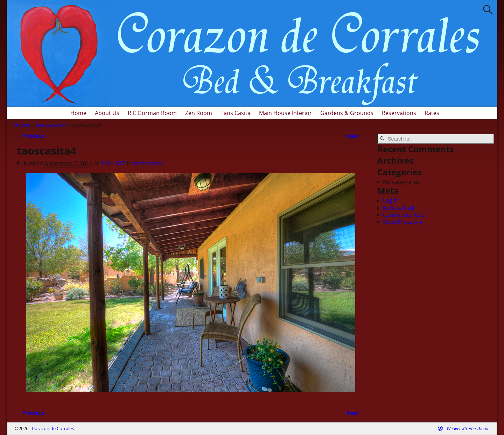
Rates (432, 113)
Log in (391, 200)
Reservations (399, 113)
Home (78, 113)
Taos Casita (236, 113)
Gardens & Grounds (347, 113)
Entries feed (399, 208)
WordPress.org (403, 222)
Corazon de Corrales (53, 428)
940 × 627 (113, 163)
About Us (107, 113)
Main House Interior (285, 113)
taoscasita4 (51, 125)
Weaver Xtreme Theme (468, 428)
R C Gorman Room (152, 113)
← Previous (30, 136)
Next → (356, 136)
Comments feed (404, 215)
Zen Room (199, 113)
